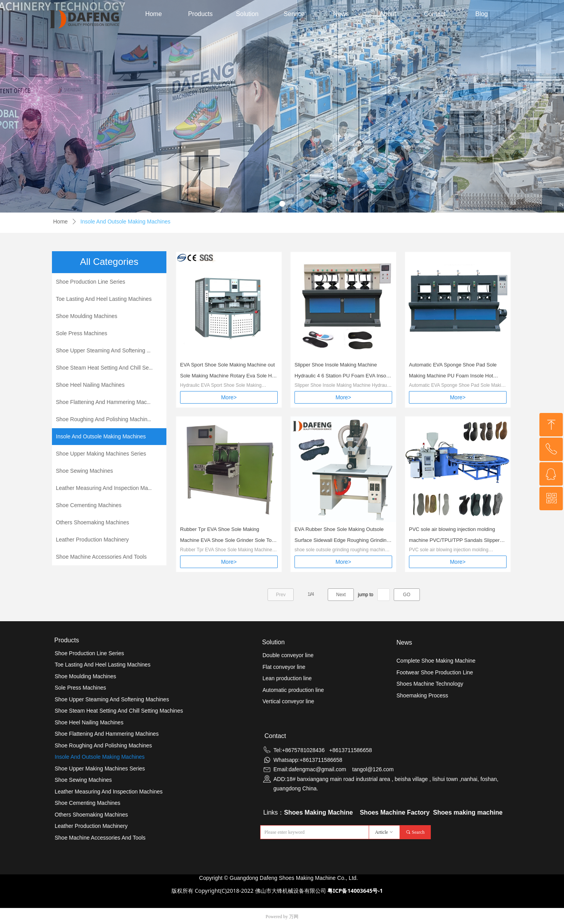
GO (407, 595)
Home (154, 14)
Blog (482, 14)
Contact (435, 14)
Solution (247, 14)
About (388, 14)
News (341, 14)
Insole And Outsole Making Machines (125, 222)
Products (200, 14)
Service (294, 14)
